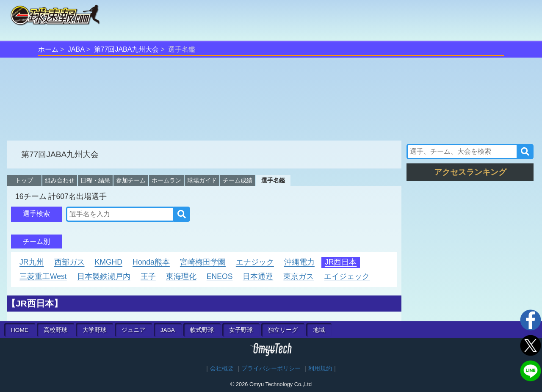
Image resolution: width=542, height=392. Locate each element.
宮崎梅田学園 (203, 262)
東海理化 (181, 276)
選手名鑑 (273, 180)
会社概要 (222, 369)
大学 (94, 330)
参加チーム (131, 180)
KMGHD (109, 262)
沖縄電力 (299, 262)
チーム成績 (238, 180)
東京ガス (299, 276)
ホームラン (166, 180)
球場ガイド (202, 180)
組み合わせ (60, 180)
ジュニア (133, 330)
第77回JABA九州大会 (127, 49)
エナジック (255, 262)
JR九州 (32, 262)
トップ (24, 180)
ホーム (48, 49)
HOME (20, 330)
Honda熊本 (151, 262)
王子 (148, 276)
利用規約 (320, 369)
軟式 (202, 330)
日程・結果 (95, 180)
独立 (283, 330)
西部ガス (69, 262)
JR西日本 (341, 262)
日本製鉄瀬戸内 (104, 276)
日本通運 (258, 276)
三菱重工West (43, 276)
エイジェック (347, 276)
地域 (319, 330)
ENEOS (220, 276)
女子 (241, 330)
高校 (55, 330)
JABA (76, 49)
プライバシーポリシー (271, 369)
